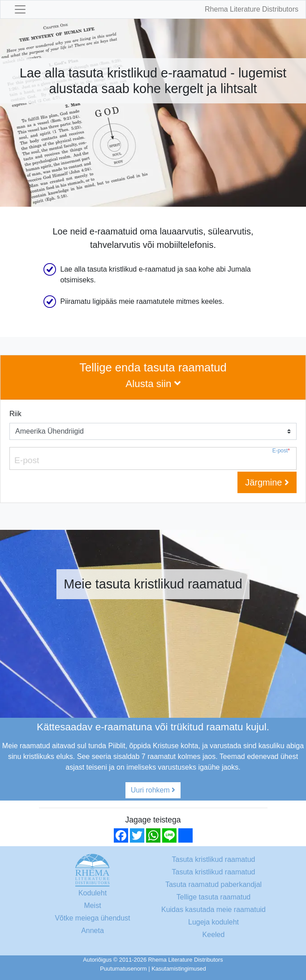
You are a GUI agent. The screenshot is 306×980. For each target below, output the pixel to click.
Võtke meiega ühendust (92, 918)
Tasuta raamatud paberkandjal (213, 884)
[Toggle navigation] (20, 9)
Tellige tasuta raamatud (213, 897)
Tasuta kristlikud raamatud (214, 859)
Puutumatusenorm (123, 969)
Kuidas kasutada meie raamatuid (213, 910)
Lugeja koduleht (213, 922)
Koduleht (93, 893)
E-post (281, 451)
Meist (92, 905)
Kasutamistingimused (179, 969)
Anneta (93, 931)
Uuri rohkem (153, 790)
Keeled (214, 935)
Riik (15, 414)
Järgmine (267, 482)
